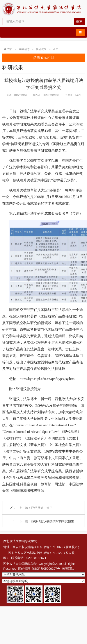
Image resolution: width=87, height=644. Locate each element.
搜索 (79, 21)
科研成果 (41, 49)
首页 (10, 49)
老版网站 (68, 569)
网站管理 (24, 569)
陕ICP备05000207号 (46, 569)
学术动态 (24, 49)
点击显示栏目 (44, 58)
